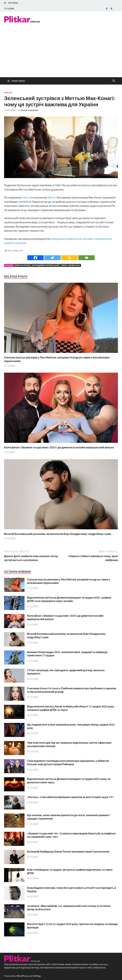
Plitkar (26, 197)
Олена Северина (29, 110)
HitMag (37, 976)
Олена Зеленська (71, 265)
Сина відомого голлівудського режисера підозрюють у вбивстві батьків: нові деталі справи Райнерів (68, 762)
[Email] (87, 258)
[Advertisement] (61, 53)
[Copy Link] (70, 258)
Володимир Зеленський (46, 265)
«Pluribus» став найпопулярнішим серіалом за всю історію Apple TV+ (70, 797)
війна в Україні (23, 265)
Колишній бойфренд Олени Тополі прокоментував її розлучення (68, 851)
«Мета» (52, 197)
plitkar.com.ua (99, 964)
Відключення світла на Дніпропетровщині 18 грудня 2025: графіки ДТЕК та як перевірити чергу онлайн (69, 599)
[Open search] (114, 81)
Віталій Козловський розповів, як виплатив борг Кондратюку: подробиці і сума (58, 534)
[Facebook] (35, 258)
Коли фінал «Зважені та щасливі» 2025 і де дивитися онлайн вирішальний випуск (59, 447)
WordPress (22, 976)
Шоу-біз (8, 93)
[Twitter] (52, 258)
